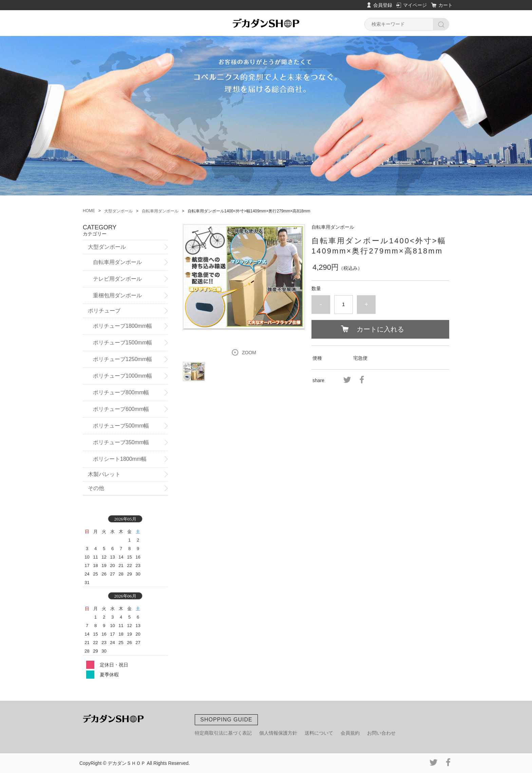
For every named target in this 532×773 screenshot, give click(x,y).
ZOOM (249, 353)
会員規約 (350, 733)
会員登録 (383, 5)
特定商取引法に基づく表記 (223, 733)
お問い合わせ (381, 733)
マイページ (415, 5)
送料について (319, 733)
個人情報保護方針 (278, 733)
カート (445, 5)
